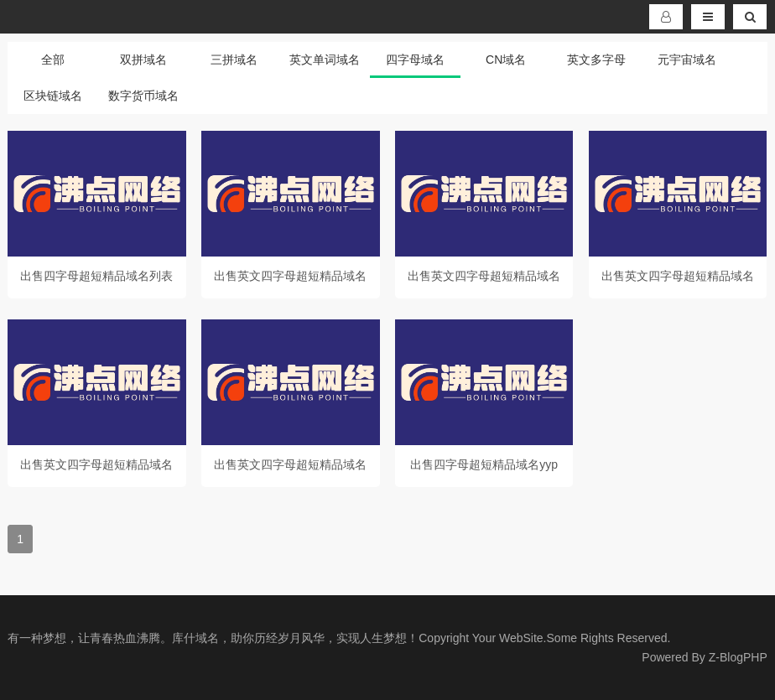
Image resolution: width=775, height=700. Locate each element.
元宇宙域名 (687, 60)
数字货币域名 (143, 96)
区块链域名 (53, 96)
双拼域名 (143, 60)
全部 (53, 60)
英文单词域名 (325, 60)
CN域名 (506, 60)
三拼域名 (234, 60)
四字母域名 (415, 60)
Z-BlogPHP (738, 657)
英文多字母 (596, 60)
